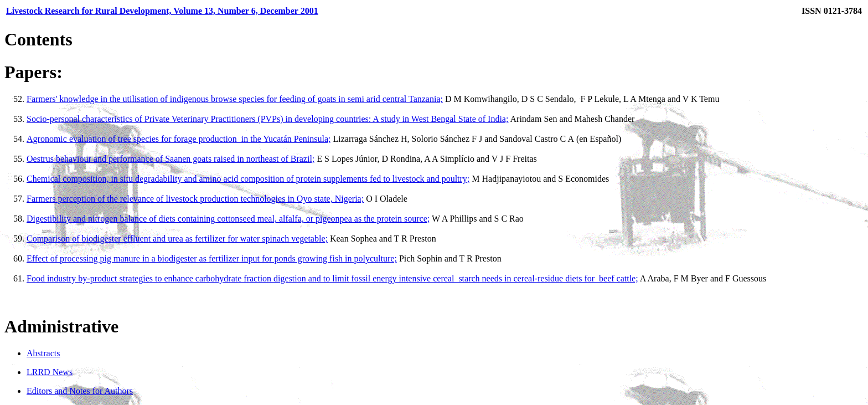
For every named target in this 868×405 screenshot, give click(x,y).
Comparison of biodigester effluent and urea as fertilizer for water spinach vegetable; (177, 239)
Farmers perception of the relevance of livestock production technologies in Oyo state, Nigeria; (195, 199)
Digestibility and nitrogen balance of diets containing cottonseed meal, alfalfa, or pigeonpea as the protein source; (228, 219)
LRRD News (50, 372)
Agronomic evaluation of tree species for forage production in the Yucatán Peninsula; (179, 139)
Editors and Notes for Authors (80, 391)
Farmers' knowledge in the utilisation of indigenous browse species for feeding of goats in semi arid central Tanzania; (235, 99)
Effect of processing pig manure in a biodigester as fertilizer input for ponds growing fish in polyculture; (212, 258)
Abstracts (43, 353)
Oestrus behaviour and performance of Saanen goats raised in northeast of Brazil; (170, 159)
